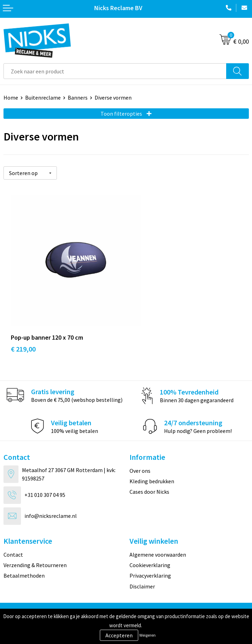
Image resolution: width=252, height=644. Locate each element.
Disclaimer (142, 564)
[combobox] (115, 71)
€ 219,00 (23, 327)
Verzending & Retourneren (35, 543)
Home (11, 97)
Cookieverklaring (150, 543)
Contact (13, 532)
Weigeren (147, 635)
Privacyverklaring (150, 553)
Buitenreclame (43, 97)
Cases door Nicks (149, 469)
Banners (78, 97)
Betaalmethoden (24, 553)
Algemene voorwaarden (158, 532)
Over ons (140, 448)
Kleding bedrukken (152, 459)
